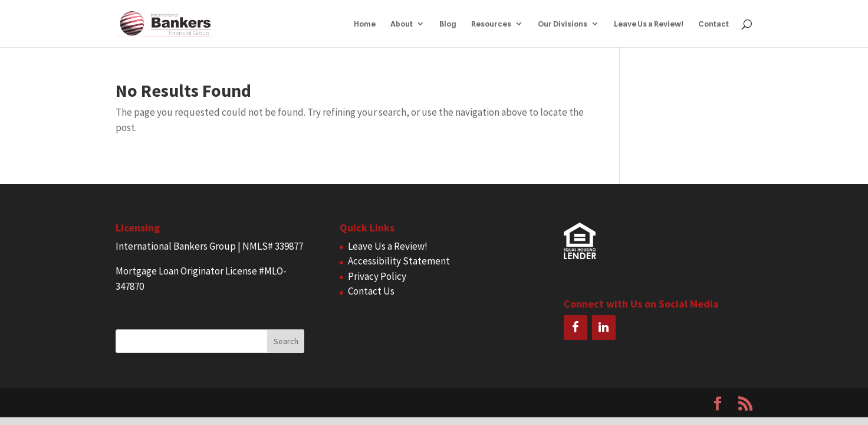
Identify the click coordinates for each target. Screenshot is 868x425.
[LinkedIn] (604, 328)
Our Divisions (563, 24)
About (402, 24)
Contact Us (371, 291)
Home (365, 24)
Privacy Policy (377, 276)
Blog (448, 24)
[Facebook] (576, 328)
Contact (714, 24)
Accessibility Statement (399, 261)
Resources (491, 24)
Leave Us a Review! (649, 24)
